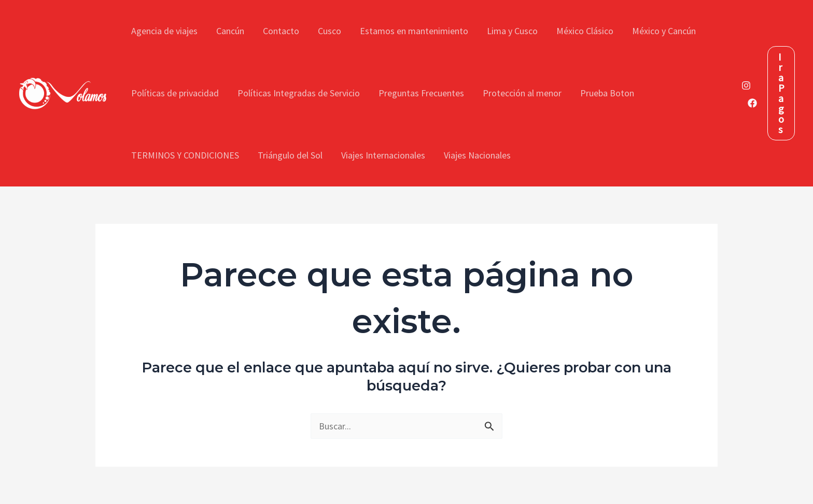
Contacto (281, 31)
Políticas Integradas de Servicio (299, 93)
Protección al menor (522, 93)
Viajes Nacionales (477, 155)
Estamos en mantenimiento (414, 31)
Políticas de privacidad (175, 93)
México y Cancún (664, 31)
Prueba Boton (607, 93)
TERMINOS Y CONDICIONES (185, 155)
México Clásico (585, 31)
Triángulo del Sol (290, 155)
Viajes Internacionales (383, 155)
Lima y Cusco (512, 31)
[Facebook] (752, 103)
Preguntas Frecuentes (421, 93)
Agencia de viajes (164, 31)
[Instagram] (746, 85)
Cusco (330, 31)
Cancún (230, 31)
